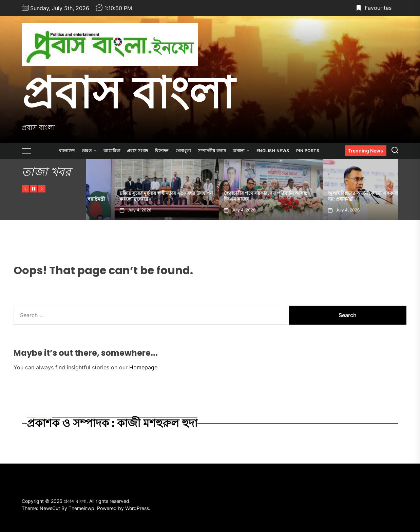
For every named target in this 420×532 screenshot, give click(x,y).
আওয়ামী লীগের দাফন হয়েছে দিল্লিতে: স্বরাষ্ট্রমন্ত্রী (136, 199)
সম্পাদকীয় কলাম (212, 151)
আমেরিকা (112, 151)
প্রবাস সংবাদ (138, 151)
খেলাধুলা (183, 151)
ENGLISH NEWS (273, 151)
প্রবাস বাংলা (128, 93)
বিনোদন (162, 151)
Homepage (143, 367)
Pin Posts (308, 151)
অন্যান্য (241, 151)
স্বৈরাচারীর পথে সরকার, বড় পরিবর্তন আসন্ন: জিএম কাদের (341, 196)
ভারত (89, 151)
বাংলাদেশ (67, 151)
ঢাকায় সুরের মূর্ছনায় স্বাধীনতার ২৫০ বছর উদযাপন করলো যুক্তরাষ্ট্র (242, 196)
